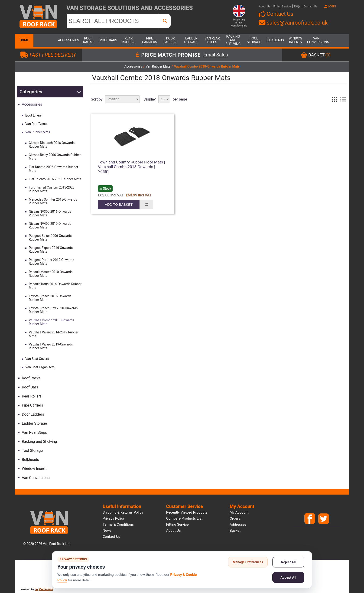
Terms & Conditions (118, 525)
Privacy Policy (114, 518)
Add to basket (119, 204)
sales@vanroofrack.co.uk (293, 23)
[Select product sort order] (122, 99)
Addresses (238, 525)
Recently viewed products (187, 512)
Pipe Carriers (149, 40)
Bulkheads (275, 40)
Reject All (288, 562)
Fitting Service (282, 7)
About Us (265, 7)
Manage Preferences (248, 562)
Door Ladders (170, 40)
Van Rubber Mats (38, 132)
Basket (235, 531)
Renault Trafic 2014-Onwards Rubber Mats (55, 286)
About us (174, 531)
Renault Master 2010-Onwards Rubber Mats (51, 274)
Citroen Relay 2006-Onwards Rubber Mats (55, 157)
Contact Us (310, 7)
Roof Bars (108, 40)
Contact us (111, 537)
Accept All (288, 577)
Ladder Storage (191, 40)
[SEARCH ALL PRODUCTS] (113, 21)
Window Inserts (295, 40)
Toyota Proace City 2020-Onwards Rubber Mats (53, 310)
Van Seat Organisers (40, 367)
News (107, 531)
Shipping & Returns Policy (123, 512)
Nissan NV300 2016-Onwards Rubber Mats (50, 213)
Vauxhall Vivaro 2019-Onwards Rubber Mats (51, 346)
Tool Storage (254, 40)
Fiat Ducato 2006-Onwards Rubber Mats (54, 169)
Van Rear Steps (212, 40)
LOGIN (330, 7)
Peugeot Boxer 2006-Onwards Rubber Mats (50, 238)
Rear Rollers (129, 40)
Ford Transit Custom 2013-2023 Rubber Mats (52, 189)
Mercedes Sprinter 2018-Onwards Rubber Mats (53, 201)
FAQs (297, 7)
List (343, 99)
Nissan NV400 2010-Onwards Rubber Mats (50, 225)
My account (239, 512)
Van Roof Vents (36, 124)
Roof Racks (88, 40)
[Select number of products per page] (164, 99)
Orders (235, 518)
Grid (335, 99)
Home (24, 40)
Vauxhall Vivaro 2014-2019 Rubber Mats (54, 334)
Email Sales (216, 55)
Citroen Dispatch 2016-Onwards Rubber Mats (52, 145)
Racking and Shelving (233, 40)
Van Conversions (316, 40)
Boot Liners (34, 115)
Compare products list (184, 518)
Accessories (67, 40)
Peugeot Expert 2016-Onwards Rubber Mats (51, 250)
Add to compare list (146, 204)
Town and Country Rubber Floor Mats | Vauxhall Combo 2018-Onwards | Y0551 (132, 167)
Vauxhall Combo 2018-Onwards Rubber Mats (52, 322)
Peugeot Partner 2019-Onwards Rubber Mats (51, 262)
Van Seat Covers (37, 359)
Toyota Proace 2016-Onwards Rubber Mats (50, 298)
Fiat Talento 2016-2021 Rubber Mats (55, 179)
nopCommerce (44, 589)
